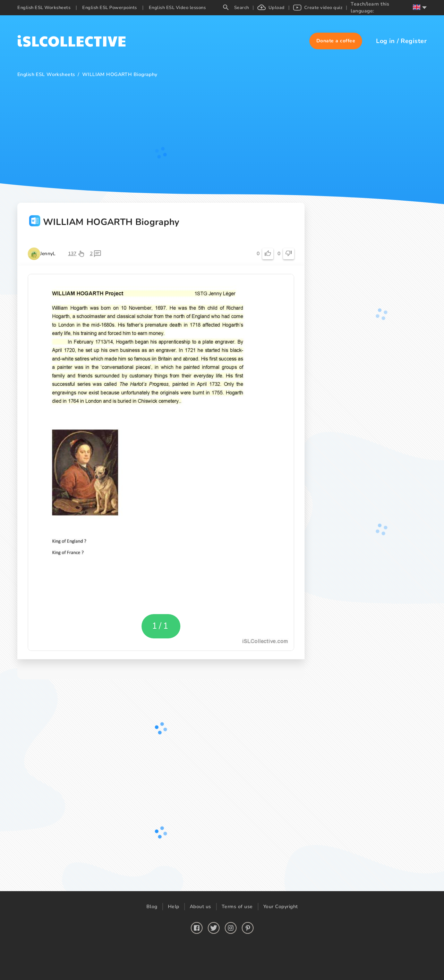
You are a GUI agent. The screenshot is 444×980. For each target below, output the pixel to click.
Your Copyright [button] (281, 907)
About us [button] (200, 907)
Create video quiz (318, 8)
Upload (271, 8)
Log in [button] (386, 41)
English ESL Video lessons (177, 8)
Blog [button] (152, 907)
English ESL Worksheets (44, 8)
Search (236, 8)
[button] (336, 41)
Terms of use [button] (237, 907)
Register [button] (414, 41)
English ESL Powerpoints (110, 8)
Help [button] (174, 907)
